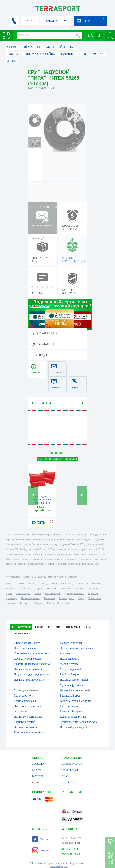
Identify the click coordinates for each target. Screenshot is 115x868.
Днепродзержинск (74, 593)
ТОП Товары (72, 627)
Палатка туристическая (28, 669)
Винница (26, 589)
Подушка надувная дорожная (31, 674)
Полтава (52, 589)
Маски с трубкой (70, 664)
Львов (54, 584)
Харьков (19, 584)
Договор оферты (58, 866)
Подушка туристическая (74, 680)
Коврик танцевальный (73, 717)
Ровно (38, 593)
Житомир (93, 589)
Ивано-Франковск (30, 598)
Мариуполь (12, 589)
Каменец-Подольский (58, 603)
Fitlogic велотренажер (27, 643)
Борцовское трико (25, 722)
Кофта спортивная (25, 701)
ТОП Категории (21, 627)
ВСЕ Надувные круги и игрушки (57, 459)
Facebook (41, 839)
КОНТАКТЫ (68, 782)
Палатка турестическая (28, 717)
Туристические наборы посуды (78, 722)
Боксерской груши (71, 711)
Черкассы (79, 589)
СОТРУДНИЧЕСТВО (72, 764)
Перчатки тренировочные (29, 680)
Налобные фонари (25, 648)
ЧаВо (88, 627)
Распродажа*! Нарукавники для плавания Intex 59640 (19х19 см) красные (42, 503)
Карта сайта (77, 863)
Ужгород (39, 603)
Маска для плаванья (26, 690)
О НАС (65, 776)
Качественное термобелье (29, 733)
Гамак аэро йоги (24, 696)
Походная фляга (69, 659)
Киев (8, 584)
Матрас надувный (71, 669)
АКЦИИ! (30, 21)
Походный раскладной (73, 727)
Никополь (11, 603)
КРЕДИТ (37, 782)
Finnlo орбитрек (69, 674)
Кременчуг (11, 598)
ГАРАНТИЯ (38, 776)
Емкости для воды (71, 643)
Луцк (81, 598)
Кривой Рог (82, 584)
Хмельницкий (23, 593)
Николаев (97, 584)
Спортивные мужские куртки (31, 653)
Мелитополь (94, 598)
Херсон (39, 589)
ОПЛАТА (37, 770)
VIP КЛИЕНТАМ (70, 770)
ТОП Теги (54, 627)
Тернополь (49, 598)
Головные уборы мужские (75, 701)
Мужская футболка (71, 685)
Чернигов (65, 589)
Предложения (20, 633)
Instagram (41, 850)
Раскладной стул (70, 696)
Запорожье (67, 584)
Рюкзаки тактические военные (32, 664)
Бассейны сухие (69, 706)
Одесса (32, 584)
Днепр (43, 584)
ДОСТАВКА (38, 764)
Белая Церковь (67, 598)
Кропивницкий (53, 593)
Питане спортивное (26, 727)
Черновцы (93, 593)
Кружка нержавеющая (27, 659)
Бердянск (25, 603)
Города (39, 627)
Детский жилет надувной (75, 690)
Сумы (9, 593)
